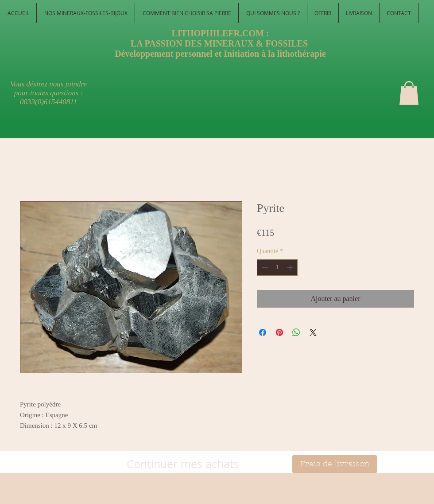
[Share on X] (313, 332)
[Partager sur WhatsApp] (296, 332)
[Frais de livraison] (335, 464)
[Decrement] (264, 268)
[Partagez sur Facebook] (263, 332)
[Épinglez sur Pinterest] (279, 332)
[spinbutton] (277, 268)
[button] (409, 93)
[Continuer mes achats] (183, 464)
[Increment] (291, 268)
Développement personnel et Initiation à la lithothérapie (220, 54)
